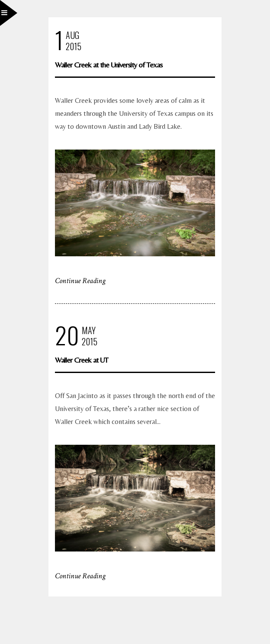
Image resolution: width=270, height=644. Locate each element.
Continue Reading (80, 281)
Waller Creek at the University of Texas (109, 65)
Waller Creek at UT (82, 360)
